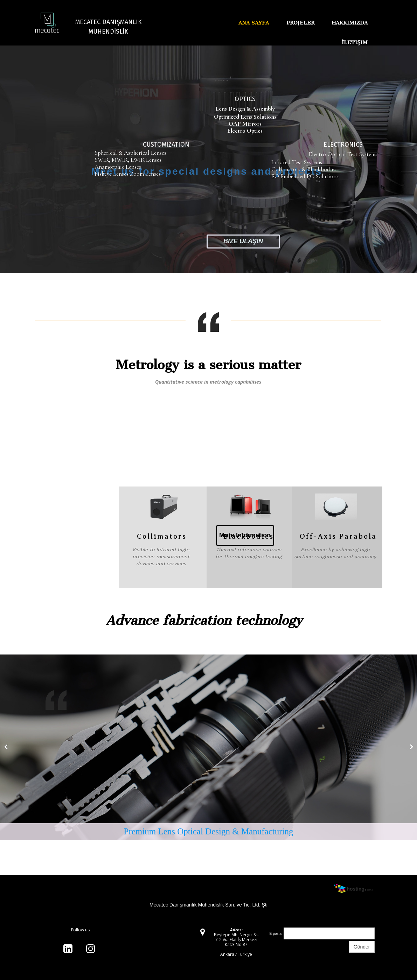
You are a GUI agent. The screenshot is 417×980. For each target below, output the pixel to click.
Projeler (300, 23)
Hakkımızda (350, 23)
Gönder (362, 947)
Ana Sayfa (254, 23)
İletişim (355, 42)
